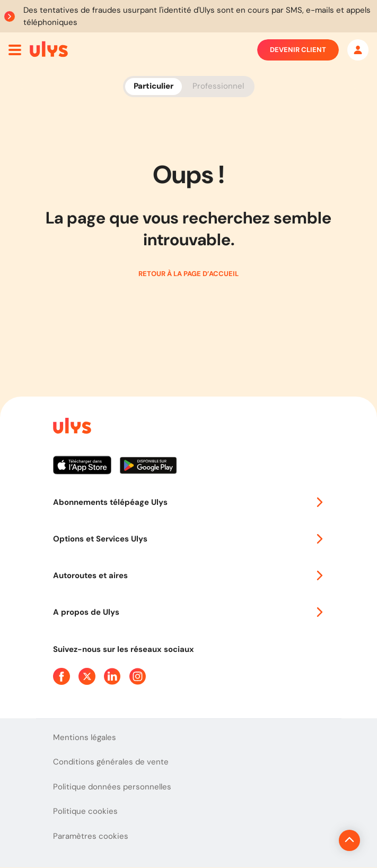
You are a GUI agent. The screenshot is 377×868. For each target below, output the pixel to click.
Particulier (154, 86)
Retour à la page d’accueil (188, 274)
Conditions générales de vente (111, 762)
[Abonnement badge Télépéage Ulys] (49, 49)
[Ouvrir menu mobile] (15, 50)
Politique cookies (85, 811)
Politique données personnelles (112, 787)
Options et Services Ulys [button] (189, 539)
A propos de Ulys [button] (189, 612)
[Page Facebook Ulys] (62, 676)
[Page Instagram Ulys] (138, 676)
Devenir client (298, 50)
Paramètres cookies (91, 836)
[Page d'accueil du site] (71, 428)
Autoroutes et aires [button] (189, 575)
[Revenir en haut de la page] (314, 840)
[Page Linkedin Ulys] (112, 676)
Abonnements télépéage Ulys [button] (189, 502)
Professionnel (218, 86)
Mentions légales (85, 737)
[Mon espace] (358, 50)
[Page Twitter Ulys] (87, 676)
